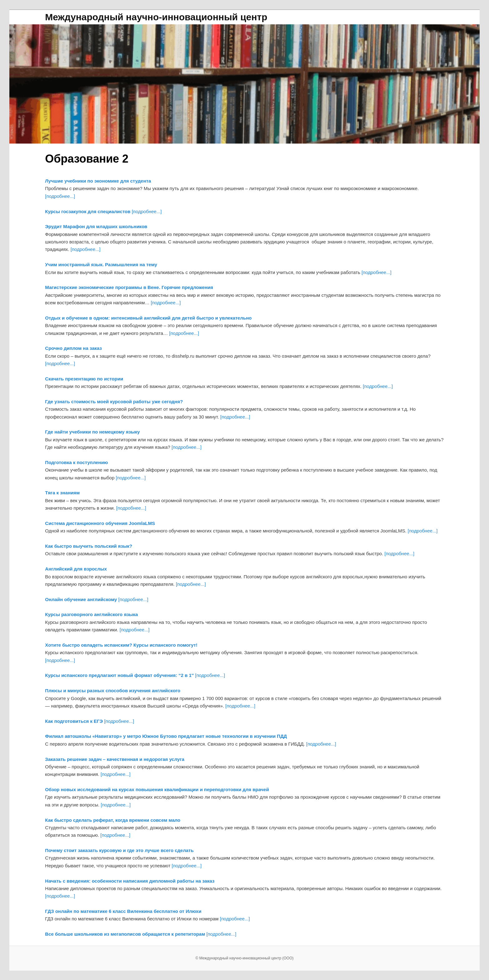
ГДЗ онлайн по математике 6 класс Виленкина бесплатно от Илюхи (123, 911)
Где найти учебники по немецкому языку (93, 432)
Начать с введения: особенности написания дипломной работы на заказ (130, 881)
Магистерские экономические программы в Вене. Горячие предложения (129, 287)
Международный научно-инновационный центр (156, 17)
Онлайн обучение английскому (81, 599)
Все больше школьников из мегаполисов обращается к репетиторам (125, 934)
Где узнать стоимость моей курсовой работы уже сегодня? (114, 402)
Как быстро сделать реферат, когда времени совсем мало (113, 820)
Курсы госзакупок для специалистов (88, 211)
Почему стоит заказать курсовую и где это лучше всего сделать (119, 850)
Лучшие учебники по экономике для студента (98, 181)
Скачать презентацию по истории (84, 379)
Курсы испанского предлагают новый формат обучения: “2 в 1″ (120, 675)
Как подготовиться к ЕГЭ (74, 721)
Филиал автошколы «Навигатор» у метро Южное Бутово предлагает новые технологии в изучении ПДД (166, 736)
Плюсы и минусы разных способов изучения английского (113, 691)
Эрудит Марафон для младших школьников (96, 226)
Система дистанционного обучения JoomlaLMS (100, 523)
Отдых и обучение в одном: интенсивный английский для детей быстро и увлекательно (148, 318)
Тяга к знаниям (63, 493)
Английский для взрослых (76, 569)
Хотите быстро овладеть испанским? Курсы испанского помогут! (121, 645)
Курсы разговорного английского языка (92, 614)
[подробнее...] (60, 196)
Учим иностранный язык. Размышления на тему (101, 265)
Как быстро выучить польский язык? (89, 546)
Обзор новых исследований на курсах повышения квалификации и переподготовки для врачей (157, 789)
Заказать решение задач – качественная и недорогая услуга (115, 759)
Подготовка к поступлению (77, 462)
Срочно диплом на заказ (74, 348)
